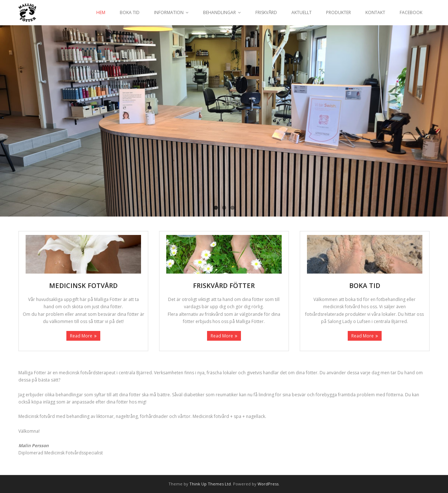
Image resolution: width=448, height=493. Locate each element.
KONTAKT (375, 12)
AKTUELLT (302, 12)
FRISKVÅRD (266, 12)
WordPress (268, 484)
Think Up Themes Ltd (210, 484)
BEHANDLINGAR (219, 12)
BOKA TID (130, 12)
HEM (101, 12)
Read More (81, 336)
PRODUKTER (339, 12)
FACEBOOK (411, 12)
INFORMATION (169, 12)
